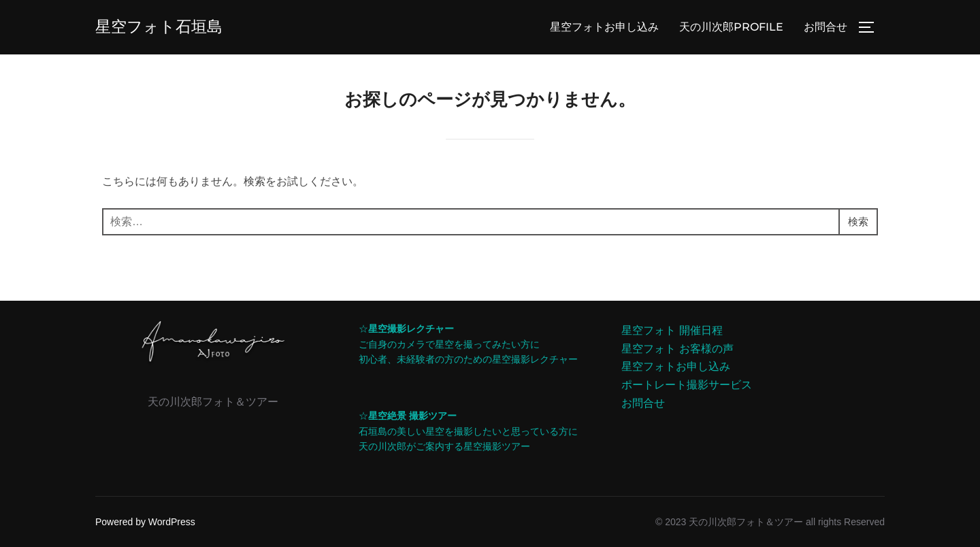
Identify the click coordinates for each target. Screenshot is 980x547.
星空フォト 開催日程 (672, 330)
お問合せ (826, 27)
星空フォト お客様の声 (677, 349)
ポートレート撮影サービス (687, 385)
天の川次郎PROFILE (731, 27)
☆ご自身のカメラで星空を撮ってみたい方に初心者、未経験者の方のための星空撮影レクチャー (468, 344)
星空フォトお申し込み (604, 27)
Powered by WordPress (145, 522)
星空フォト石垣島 (162, 27)
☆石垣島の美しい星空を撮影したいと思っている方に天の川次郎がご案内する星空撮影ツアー (468, 431)
